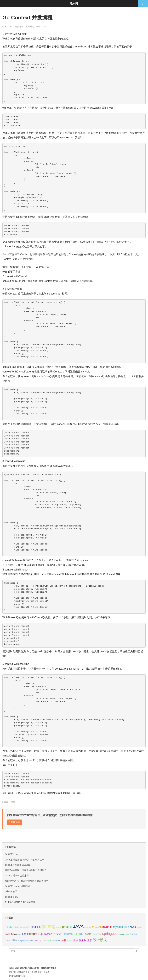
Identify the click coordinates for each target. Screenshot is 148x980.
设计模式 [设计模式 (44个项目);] (100, 940)
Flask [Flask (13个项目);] (34, 927)
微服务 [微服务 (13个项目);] (82, 940)
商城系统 (21, 972)
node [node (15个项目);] (8, 934)
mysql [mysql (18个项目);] (133, 927)
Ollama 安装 (11, 891)
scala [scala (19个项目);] (88, 934)
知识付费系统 (31, 972)
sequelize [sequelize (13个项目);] (97, 934)
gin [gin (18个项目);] (39, 927)
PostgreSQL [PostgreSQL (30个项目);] (35, 934)
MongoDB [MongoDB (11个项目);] (97, 927)
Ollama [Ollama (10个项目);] (14, 934)
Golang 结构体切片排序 (17, 876)
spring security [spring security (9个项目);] (26, 941)
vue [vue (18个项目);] (49, 940)
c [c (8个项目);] (6, 927)
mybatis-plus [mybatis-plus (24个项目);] (121, 927)
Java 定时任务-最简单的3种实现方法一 (25, 860)
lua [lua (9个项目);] (90, 927)
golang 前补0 (12, 897)
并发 (13, 802)
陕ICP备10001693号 (18, 976)
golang (7, 802)
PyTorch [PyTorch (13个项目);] (57, 934)
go (21, 27)
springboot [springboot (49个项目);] (110, 934)
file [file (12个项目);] (29, 927)
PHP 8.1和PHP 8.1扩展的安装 (20, 902)
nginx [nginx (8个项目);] (139, 927)
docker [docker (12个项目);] (10, 927)
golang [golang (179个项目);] (48, 926)
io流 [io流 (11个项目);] (70, 927)
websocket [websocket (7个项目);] (56, 941)
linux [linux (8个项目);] (86, 927)
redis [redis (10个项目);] (76, 934)
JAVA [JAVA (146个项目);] (78, 926)
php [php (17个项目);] (24, 934)
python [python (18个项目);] (48, 934)
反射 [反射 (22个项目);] (63, 940)
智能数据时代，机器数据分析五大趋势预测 (27, 881)
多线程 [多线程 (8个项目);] (69, 941)
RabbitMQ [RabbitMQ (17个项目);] (67, 934)
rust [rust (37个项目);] (82, 934)
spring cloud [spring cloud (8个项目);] (124, 934)
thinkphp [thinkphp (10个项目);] (37, 941)
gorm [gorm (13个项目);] (59, 927)
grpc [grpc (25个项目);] (65, 927)
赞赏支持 (14, 822)
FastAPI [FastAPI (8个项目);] (23, 927)
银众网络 (13, 972)
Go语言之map (12, 854)
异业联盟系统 (44, 972)
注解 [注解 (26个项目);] (90, 940)
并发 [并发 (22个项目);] (76, 940)
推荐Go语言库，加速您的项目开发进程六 (26, 870)
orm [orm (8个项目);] (20, 934)
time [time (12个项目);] (44, 940)
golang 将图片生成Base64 (18, 865)
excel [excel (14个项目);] (17, 927)
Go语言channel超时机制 (17, 886)
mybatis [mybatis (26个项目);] (107, 927)
